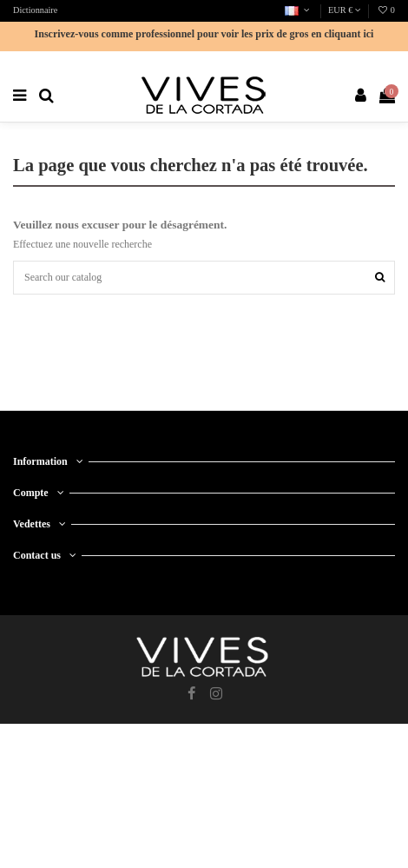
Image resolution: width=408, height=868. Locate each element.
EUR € (345, 10)
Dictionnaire (35, 10)
